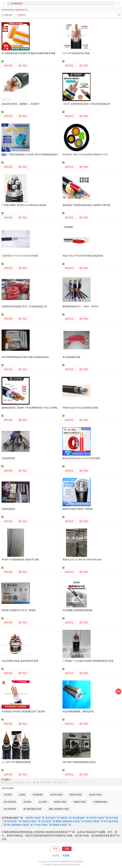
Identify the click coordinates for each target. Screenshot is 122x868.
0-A (3, 783)
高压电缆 (8, 795)
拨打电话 (23, 66)
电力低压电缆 (10, 802)
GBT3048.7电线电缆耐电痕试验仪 (79, 762)
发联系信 (8, 66)
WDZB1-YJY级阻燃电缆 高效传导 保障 (20, 560)
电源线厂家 (66, 818)
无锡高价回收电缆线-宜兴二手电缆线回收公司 (24, 307)
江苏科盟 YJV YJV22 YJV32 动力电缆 (20, 256)
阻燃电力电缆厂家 (62, 825)
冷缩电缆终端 (8, 509)
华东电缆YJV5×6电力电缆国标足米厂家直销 (23, 712)
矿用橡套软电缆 (100, 802)
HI (23, 783)
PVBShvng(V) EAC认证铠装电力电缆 (80, 408)
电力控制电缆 (10, 809)
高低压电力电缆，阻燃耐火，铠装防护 (21, 104)
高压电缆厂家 (52, 818)
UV (55, 783)
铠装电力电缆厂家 (94, 821)
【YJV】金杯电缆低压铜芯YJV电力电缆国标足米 (86, 104)
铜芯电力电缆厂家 (35, 818)
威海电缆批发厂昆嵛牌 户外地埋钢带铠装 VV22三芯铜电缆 (30, 408)
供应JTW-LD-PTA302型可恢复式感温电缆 (83, 256)
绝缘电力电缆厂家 (31, 821)
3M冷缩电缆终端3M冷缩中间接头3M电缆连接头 (25, 357)
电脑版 (66, 855)
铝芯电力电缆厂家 (99, 818)
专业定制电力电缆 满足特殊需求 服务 (20, 661)
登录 (55, 849)
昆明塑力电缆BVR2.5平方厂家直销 (19, 610)
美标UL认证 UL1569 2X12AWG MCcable (82, 560)
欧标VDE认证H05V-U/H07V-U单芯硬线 (81, 458)
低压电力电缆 (95, 795)
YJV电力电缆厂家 (43, 825)
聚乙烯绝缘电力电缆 (32, 809)
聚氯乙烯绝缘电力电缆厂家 (70, 821)
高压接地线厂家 (81, 818)
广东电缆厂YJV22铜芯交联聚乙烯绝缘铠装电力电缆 (88, 661)
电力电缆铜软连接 (71, 357)
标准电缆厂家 (14, 821)
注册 (67, 849)
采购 (118, 691)
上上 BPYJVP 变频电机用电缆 (16, 762)
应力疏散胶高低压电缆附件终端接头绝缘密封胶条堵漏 (28, 53)
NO (38, 783)
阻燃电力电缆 (80, 802)
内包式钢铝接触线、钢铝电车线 (78, 712)
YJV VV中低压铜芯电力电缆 (76, 53)
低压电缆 (27, 802)
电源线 (22, 795)
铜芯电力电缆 (76, 795)
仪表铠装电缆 (8, 458)
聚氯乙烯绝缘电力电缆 (59, 809)
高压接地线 (38, 795)
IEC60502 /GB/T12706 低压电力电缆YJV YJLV (85, 155)
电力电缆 (43, 802)
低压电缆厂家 (48, 821)
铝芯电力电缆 (56, 795)
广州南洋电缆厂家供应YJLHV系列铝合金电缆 (24, 205)
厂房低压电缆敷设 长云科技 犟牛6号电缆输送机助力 (33, 155)
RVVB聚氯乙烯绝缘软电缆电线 (78, 610)
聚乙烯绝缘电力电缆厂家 (20, 825)
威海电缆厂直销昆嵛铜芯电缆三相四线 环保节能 (86, 205)
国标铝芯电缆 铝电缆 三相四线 (78, 509)
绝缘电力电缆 (60, 802)
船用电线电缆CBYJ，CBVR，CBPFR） (81, 307)
